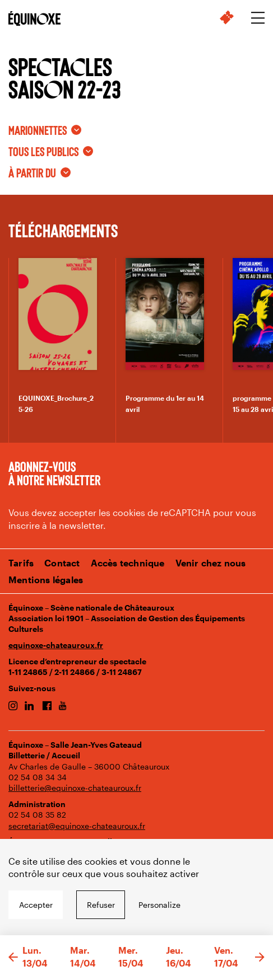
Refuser (101, 905)
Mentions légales (46, 580)
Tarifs (21, 563)
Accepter (36, 905)
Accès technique (128, 563)
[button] (13, 958)
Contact (62, 563)
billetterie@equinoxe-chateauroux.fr (75, 788)
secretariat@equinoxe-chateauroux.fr (77, 826)
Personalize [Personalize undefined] (159, 905)
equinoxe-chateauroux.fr (56, 645)
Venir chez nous (211, 563)
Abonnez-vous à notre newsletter (54, 473)
